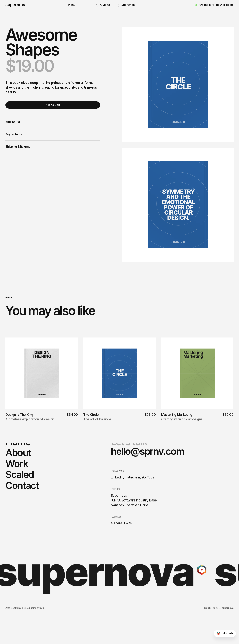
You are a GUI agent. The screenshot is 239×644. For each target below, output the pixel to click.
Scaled (20, 500)
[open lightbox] (178, 85)
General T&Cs (121, 549)
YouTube (148, 503)
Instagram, (133, 503)
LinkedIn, (118, 503)
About (18, 479)
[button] (72, 5)
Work (17, 489)
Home (18, 468)
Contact (22, 511)
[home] (16, 5)
